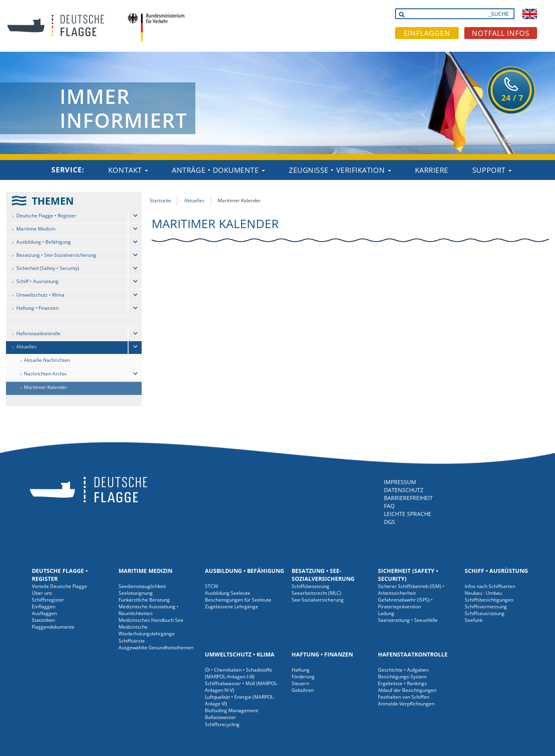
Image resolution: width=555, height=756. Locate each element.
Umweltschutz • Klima (40, 295)
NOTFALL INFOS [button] (501, 33)
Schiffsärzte (132, 641)
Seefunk (474, 620)
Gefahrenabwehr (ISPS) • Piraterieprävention (405, 603)
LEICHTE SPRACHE (408, 514)
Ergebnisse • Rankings (402, 683)
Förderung (303, 677)
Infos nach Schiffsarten (490, 586)
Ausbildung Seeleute (228, 593)
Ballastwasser (220, 717)
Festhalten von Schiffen (404, 697)
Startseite (160, 200)
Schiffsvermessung (486, 607)
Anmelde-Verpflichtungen (406, 704)
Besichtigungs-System (402, 677)
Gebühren (303, 690)
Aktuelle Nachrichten (47, 360)
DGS (389, 522)
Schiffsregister (48, 600)
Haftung (301, 670)
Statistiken (43, 620)
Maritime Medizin (36, 229)
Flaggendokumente (53, 627)
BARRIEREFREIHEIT (408, 498)
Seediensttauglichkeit (142, 586)
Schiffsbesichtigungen (489, 600)
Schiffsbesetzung (311, 586)
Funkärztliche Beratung (144, 600)
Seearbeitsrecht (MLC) (316, 593)
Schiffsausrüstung (485, 613)
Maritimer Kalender (46, 387)
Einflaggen (44, 607)
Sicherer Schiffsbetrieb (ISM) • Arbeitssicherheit (411, 590)
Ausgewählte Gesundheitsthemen (156, 648)
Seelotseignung (136, 593)
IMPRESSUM (400, 482)
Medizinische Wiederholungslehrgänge (147, 630)
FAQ (389, 506)
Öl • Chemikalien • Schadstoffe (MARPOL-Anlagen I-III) (239, 673)
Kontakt (128, 170)
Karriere (432, 170)
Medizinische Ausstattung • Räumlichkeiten (149, 610)
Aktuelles (26, 347)
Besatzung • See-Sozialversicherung (56, 255)
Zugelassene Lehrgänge (232, 607)
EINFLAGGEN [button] (427, 33)
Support (492, 170)
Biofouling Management (232, 710)
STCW (211, 586)
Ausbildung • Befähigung (44, 242)
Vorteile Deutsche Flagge (59, 586)
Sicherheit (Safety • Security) (48, 268)
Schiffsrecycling (222, 724)
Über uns (42, 593)
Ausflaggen (44, 613)
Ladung (386, 613)
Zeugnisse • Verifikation (340, 170)
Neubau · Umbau (483, 593)
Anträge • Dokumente (218, 170)
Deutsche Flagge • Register (46, 216)
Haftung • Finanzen (37, 308)
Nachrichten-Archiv (45, 374)
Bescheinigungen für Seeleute (238, 600)
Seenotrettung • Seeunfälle (408, 620)
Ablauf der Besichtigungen (407, 690)
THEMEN (53, 201)
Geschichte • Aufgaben (403, 670)
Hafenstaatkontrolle (38, 333)
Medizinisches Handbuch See (151, 620)
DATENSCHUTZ (404, 490)
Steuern (300, 683)
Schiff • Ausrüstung (37, 281)
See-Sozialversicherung (318, 600)
